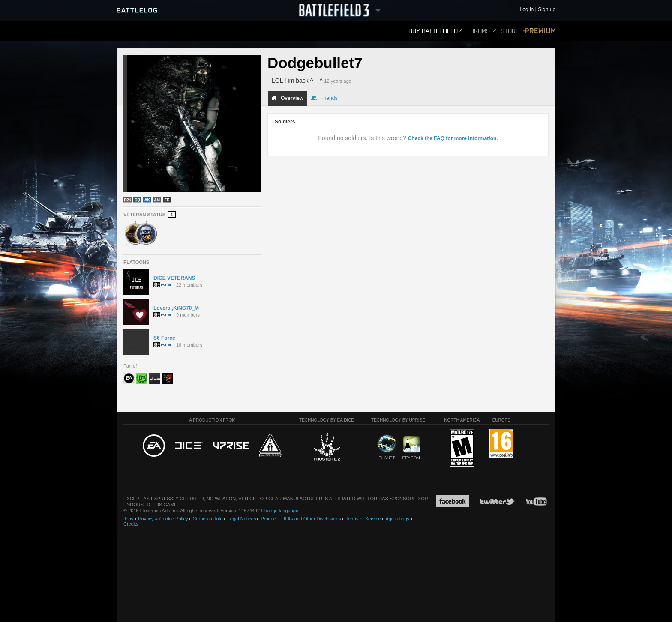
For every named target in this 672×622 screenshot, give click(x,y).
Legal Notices (242, 519)
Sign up (547, 10)
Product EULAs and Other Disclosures (301, 519)
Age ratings (397, 519)
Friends (324, 98)
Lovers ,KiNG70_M (176, 308)
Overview (287, 98)
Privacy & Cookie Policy (163, 519)
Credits (131, 524)
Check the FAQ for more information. (453, 138)
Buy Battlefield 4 (436, 31)
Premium (539, 31)
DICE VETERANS (174, 278)
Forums (482, 31)
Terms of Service (363, 519)
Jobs (128, 519)
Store (510, 31)
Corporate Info (207, 519)
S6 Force (164, 338)
